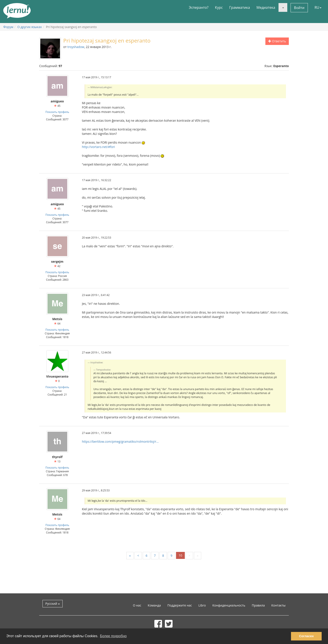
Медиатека (266, 7)
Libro (202, 605)
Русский (53, 604)
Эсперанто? (199, 7)
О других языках (30, 27)
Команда (154, 605)
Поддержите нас (180, 605)
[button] (283, 7)
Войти (299, 8)
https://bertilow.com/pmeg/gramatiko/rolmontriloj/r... (120, 442)
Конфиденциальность (229, 605)
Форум (8, 27)
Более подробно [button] (113, 636)
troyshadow (76, 47)
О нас (137, 605)
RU (318, 7)
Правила (258, 605)
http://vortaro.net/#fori (98, 147)
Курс (219, 7)
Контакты (278, 605)
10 (180, 555)
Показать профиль (57, 112)
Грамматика (240, 7)
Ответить (277, 41)
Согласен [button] (306, 636)
